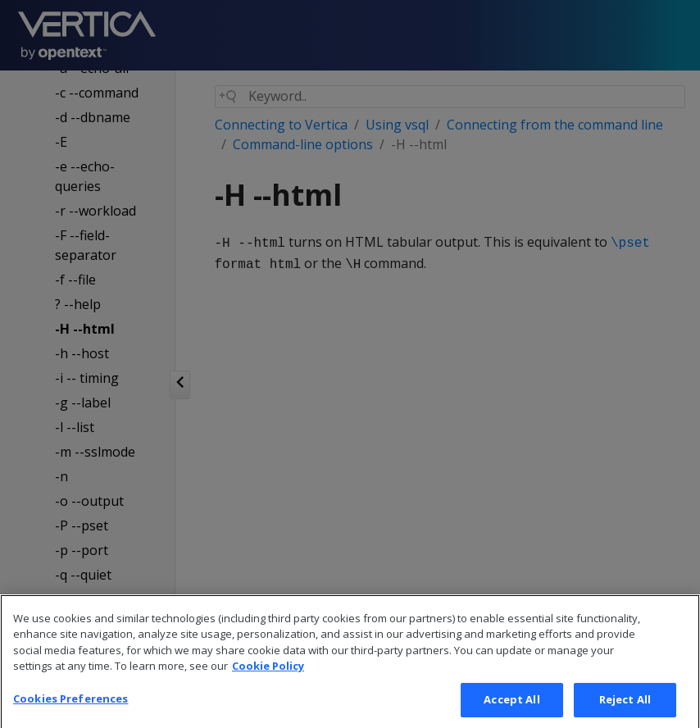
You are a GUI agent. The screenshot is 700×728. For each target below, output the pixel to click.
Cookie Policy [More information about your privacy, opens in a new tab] (268, 681)
